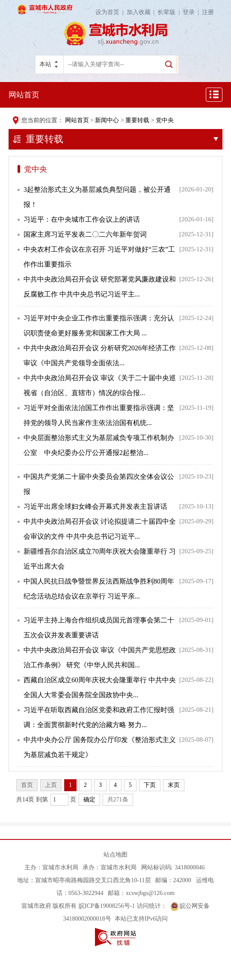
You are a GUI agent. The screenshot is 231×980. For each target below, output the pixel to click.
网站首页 (24, 95)
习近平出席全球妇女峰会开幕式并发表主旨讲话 (95, 506)
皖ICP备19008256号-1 (107, 906)
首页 (27, 785)
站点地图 (115, 855)
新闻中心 (107, 120)
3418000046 (190, 867)
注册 (208, 12)
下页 (150, 785)
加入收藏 (142, 12)
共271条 (118, 800)
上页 (51, 785)
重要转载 (137, 120)
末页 (174, 785)
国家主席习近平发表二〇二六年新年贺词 (85, 234)
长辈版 (170, 12)
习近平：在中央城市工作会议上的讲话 (82, 219)
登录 (192, 12)
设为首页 (111, 12)
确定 (89, 800)
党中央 (165, 120)
